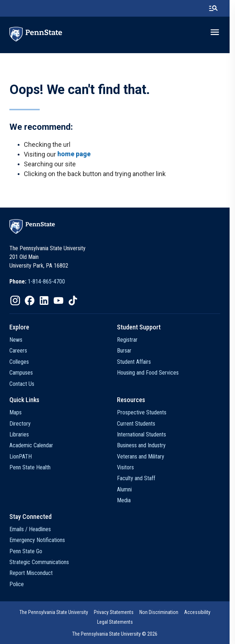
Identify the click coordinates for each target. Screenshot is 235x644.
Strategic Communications (39, 562)
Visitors (128, 467)
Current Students (139, 424)
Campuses (21, 373)
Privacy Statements (116, 612)
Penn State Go (26, 551)
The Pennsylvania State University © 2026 (118, 634)
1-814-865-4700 (46, 282)
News (16, 340)
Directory (20, 424)
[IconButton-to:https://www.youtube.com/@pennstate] (58, 300)
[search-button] (219, 8)
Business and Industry (144, 445)
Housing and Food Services (151, 373)
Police (17, 584)
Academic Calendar (31, 445)
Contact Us (22, 384)
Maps (16, 412)
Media (127, 500)
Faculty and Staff (139, 478)
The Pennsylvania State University (56, 612)
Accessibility (200, 612)
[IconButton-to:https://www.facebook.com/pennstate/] (30, 300)
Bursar (127, 351)
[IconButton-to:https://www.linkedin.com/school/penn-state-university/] (44, 300)
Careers (18, 351)
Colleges (19, 362)
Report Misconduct (31, 573)
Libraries (19, 434)
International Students (144, 434)
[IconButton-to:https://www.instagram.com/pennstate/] (15, 300)
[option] (37, 282)
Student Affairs (137, 362)
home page (74, 154)
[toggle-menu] (220, 32)
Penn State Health (30, 467)
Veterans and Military (143, 457)
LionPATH (21, 457)
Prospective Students (145, 412)
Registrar (130, 340)
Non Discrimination (161, 612)
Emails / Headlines (30, 529)
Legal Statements (117, 622)
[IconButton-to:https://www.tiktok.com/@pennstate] (73, 300)
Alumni (127, 489)
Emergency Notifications (37, 540)
